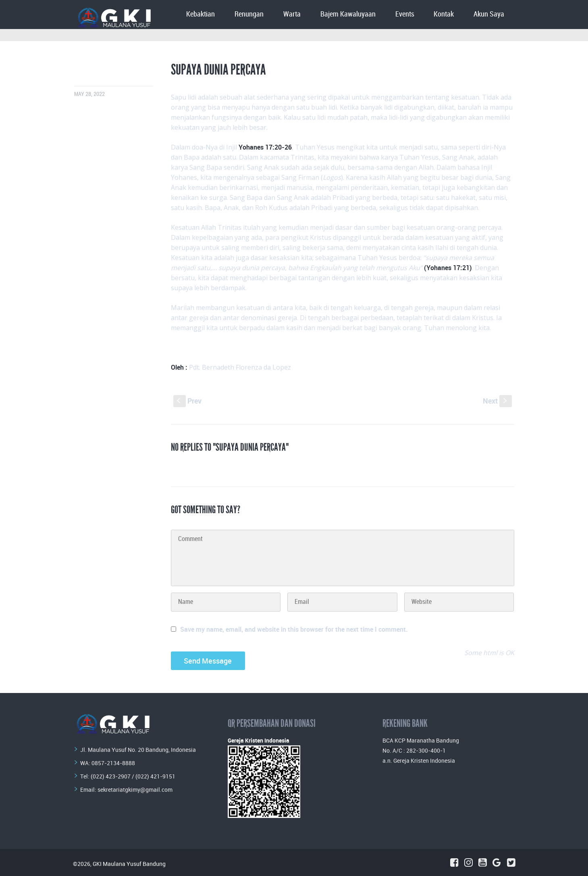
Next (497, 401)
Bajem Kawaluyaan (348, 14)
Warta (292, 14)
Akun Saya (489, 14)
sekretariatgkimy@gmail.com (135, 790)
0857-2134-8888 (113, 763)
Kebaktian (201, 14)
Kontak (444, 14)
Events (405, 14)
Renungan (249, 14)
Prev (187, 401)
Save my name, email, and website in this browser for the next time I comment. (294, 629)
